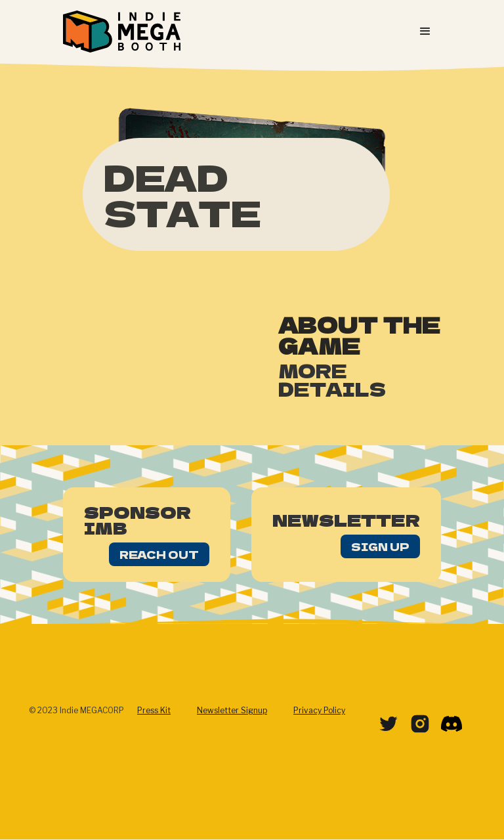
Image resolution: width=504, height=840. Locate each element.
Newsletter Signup (232, 710)
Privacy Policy (319, 710)
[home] (122, 32)
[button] (425, 32)
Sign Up (380, 546)
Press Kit (154, 710)
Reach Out (159, 554)
